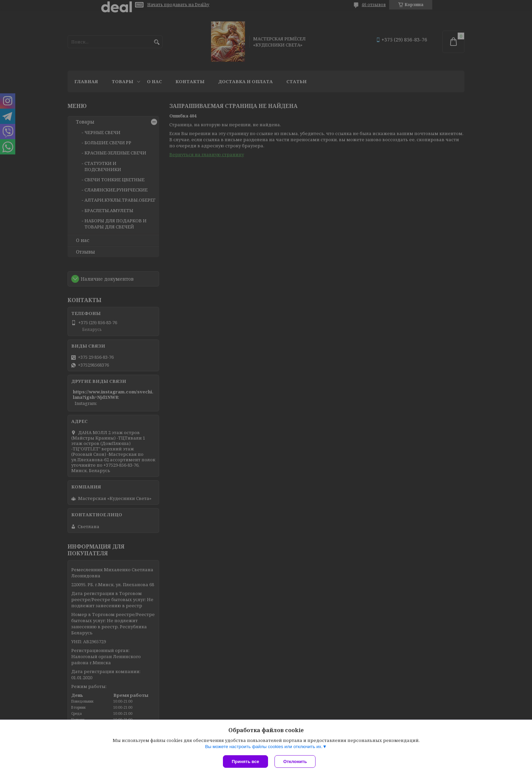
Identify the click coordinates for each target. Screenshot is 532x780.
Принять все (245, 762)
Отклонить (295, 762)
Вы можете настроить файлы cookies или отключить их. (264, 747)
